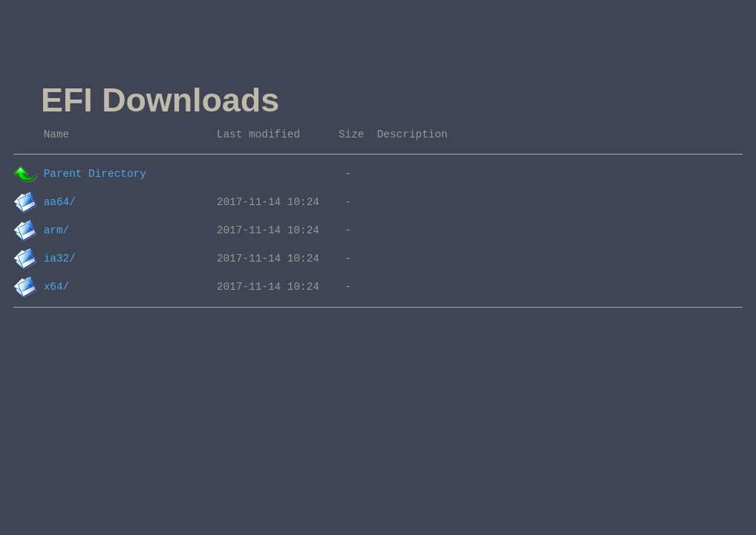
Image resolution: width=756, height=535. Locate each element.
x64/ (57, 287)
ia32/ (60, 259)
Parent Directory (95, 174)
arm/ (57, 230)
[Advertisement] (312, 36)
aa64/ (60, 202)
